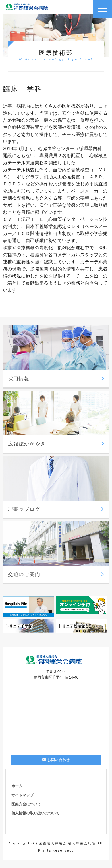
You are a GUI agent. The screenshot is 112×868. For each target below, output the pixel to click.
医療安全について (26, 804)
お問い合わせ (56, 760)
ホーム (17, 786)
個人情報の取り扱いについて (35, 813)
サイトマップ (22, 795)
